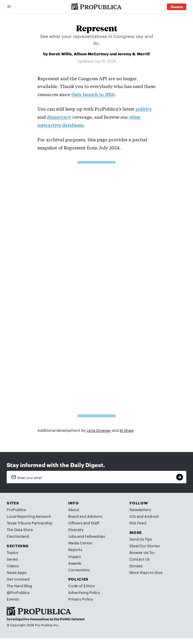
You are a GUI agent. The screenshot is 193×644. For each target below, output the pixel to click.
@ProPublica (18, 592)
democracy (59, 117)
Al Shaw (126, 430)
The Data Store (20, 529)
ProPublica (16, 509)
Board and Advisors (85, 516)
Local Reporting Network (29, 516)
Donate (136, 566)
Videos (13, 566)
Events (13, 599)
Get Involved (18, 579)
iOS (133, 516)
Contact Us (139, 559)
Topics (12, 552)
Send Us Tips (141, 539)
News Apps (17, 572)
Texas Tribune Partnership (29, 523)
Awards (75, 563)
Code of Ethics (81, 586)
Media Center (80, 543)
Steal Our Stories (145, 546)
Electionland (18, 536)
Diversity (76, 529)
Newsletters (140, 509)
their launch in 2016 (93, 94)
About (74, 509)
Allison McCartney (91, 54)
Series (12, 559)
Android (151, 516)
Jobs (72, 536)
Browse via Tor (142, 552)
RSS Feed (138, 523)
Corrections (79, 570)
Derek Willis (60, 54)
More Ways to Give (146, 572)
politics (144, 108)
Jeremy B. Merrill (134, 54)
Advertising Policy (84, 592)
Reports (75, 549)
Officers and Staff (84, 523)
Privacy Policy (81, 599)
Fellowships (95, 536)
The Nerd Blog (19, 586)
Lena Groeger (99, 430)
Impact (75, 556)
